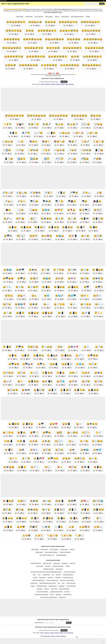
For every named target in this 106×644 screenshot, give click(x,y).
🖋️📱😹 (61, 193)
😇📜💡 (98, 313)
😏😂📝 (73, 373)
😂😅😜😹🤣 (35, 22)
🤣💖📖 (85, 501)
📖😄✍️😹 (64, 133)
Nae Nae (68, 566)
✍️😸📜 (39, 535)
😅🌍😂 (47, 278)
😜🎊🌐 (61, 381)
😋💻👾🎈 (73, 347)
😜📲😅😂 (14, 424)
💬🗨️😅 (86, 124)
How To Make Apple (71, 586)
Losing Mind (39, 589)
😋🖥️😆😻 (14, 364)
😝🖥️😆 (47, 433)
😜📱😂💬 (66, 390)
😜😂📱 (66, 424)
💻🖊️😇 (26, 133)
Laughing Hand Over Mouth (56, 592)
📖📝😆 (39, 133)
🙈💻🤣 (34, 501)
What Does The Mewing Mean (41, 595)
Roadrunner (50, 578)
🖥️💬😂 (34, 201)
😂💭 (33, 219)
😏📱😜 (61, 373)
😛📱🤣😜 (33, 381)
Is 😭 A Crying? (40, 566)
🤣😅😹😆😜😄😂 (36, 116)
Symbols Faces (34, 583)
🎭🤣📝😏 (33, 124)
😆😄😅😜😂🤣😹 (12, 48)
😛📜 (20, 381)
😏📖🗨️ (34, 373)
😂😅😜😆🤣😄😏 (16, 22)
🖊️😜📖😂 (21, 193)
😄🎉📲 (73, 236)
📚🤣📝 (73, 142)
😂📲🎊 (81, 227)
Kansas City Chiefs (47, 563)
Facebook (47, 84)
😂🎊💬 (98, 210)
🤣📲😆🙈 (48, 518)
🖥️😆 (85, 201)
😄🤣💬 (34, 278)
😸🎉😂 (33, 441)
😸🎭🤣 (46, 441)
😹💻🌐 (97, 450)
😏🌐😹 (80, 364)
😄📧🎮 (72, 270)
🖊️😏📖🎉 (8, 193)
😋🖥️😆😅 (93, 355)
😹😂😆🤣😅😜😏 (92, 56)
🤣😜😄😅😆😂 (79, 116)
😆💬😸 (7, 304)
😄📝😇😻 (59, 270)
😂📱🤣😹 (67, 227)
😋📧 (86, 347)
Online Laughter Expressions (77, 17)
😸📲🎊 (9, 450)
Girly (59, 583)
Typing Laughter (29, 17)
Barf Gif (52, 595)
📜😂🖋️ (85, 142)
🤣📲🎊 (35, 518)
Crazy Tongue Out (67, 595)
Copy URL (64, 82)
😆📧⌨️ (99, 304)
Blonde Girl (58, 575)
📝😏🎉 (46, 150)
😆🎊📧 (97, 296)
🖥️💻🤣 (47, 201)
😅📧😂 (20, 287)
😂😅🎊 (33, 236)
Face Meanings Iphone (68, 575)
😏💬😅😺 (8, 373)
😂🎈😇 (59, 210)
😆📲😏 (73, 313)
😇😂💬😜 (33, 347)
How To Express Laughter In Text (47, 555)
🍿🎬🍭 (20, 124)
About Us (53, 636)
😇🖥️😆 (20, 347)
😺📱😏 (22, 467)
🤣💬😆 (7, 510)
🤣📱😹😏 (21, 518)
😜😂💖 (54, 424)
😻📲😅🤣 (8, 501)
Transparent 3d (62, 597)
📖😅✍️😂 (8, 142)
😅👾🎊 (72, 278)
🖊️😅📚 (97, 159)
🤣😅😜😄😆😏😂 (14, 116)
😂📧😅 (59, 219)
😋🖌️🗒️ (79, 355)
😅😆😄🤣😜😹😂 (32, 39)
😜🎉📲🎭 (47, 381)
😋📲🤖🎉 (52, 355)
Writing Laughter (65, 17)
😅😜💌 (21, 296)
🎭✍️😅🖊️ (73, 124)
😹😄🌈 (66, 458)
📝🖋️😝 (20, 150)
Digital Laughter (20, 17)
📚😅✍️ (33, 142)
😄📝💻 (45, 270)
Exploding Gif (65, 563)
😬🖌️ (98, 433)
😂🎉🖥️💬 (85, 210)
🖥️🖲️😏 (72, 201)
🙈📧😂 (47, 501)
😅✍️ (34, 296)
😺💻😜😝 (9, 467)
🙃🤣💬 (21, 501)
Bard (63, 583)
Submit (69, 623)
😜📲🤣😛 (28, 424)
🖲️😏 (8, 210)
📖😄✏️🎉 (78, 133)
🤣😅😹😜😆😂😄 (58, 116)
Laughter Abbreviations (61, 555)
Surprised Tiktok (46, 575)
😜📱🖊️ (52, 390)
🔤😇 (47, 159)
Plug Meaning (57, 563)
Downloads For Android (49, 569)
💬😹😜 (98, 124)
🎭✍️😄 (59, 124)
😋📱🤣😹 (39, 355)
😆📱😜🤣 (47, 313)
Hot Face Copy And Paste (42, 592)
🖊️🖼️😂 (85, 159)
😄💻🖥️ (20, 270)
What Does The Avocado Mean (67, 580)
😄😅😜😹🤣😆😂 (91, 31)
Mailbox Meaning (53, 586)
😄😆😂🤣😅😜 (12, 39)
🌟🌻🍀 (8, 124)
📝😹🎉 (73, 150)
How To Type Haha (39, 17)
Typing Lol (57, 17)
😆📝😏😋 (59, 304)
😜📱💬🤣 (39, 390)
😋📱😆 (13, 355)
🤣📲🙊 (74, 518)
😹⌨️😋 (93, 458)
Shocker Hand (54, 589)
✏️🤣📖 (79, 535)
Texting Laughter (49, 17)
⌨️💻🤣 (46, 527)
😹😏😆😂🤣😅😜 (70, 65)
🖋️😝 (99, 193)
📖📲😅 (51, 133)
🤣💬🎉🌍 (98, 501)
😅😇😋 (9, 296)
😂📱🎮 (85, 219)
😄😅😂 (30, 31)
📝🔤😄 (7, 150)
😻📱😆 (98, 467)
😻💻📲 (85, 467)
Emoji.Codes (47, 636)
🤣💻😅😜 (33, 510)
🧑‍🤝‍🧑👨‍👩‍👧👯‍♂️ (33, 527)
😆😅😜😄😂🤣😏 (72, 48)
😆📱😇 (20, 313)
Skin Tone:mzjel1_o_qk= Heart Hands (49, 597)
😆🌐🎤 (59, 296)
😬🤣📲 (21, 441)
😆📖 (46, 304)
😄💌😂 (85, 236)
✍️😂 (71, 527)
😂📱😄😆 (26, 227)
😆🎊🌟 (85, 296)
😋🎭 (60, 347)
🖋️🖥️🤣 (74, 193)
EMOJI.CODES (3, 1)
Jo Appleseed (61, 586)
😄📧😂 (85, 270)
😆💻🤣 (33, 304)
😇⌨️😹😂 (47, 347)
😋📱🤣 (25, 355)
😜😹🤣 (75, 56)
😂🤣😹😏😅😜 (14, 31)
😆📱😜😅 (33, 313)
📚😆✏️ (46, 142)
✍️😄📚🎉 (85, 527)
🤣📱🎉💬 (59, 510)
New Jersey (48, 566)
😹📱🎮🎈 (39, 458)
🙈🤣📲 (59, 501)
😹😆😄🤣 (10, 65)
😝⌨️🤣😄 (73, 433)
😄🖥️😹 (21, 278)
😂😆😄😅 (50, 22)
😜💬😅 (98, 381)
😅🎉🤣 (59, 278)
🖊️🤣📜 (49, 193)
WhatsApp (71, 84)
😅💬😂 (85, 278)
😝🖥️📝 (34, 433)
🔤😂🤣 (34, 159)
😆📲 (61, 313)
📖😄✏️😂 (92, 133)
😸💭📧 (59, 441)
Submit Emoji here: (39, 623)
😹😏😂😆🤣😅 (49, 65)
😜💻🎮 (26, 390)
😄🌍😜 (60, 236)
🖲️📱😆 (97, 201)
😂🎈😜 (71, 210)
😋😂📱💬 (67, 364)
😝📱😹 (21, 433)
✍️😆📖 (98, 527)
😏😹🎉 (86, 373)
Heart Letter (72, 563)
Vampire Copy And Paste (58, 566)
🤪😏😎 (21, 527)
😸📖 (71, 441)
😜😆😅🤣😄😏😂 (36, 56)
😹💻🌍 (85, 450)
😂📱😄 (13, 227)
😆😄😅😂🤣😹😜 (93, 39)
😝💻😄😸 (92, 424)
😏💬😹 (21, 373)
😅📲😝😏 (73, 287)
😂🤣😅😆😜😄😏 (90, 22)
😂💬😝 (20, 219)
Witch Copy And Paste (36, 563)
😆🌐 (47, 296)
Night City (47, 589)
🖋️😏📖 (86, 193)
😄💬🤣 (98, 236)
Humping (35, 578)
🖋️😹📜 (21, 201)
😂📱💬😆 (98, 219)
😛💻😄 (98, 373)
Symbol (58, 636)
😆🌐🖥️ (72, 296)
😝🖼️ (59, 433)
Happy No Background (64, 589)
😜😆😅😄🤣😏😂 (14, 56)
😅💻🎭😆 (98, 278)
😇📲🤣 (7, 347)
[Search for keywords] (91, 4)
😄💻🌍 (8, 270)
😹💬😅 (47, 450)
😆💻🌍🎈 (20, 304)
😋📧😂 (99, 347)
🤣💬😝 (20, 510)
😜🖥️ (41, 424)
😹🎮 (21, 450)
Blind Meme (58, 595)
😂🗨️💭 (21, 236)
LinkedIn (53, 84)
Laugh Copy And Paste (68, 578)
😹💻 (72, 450)
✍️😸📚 (27, 535)
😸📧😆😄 (97, 441)
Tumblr (66, 84)
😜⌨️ (79, 424)
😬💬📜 (86, 433)
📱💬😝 (99, 150)
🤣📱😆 (85, 510)
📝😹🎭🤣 (86, 150)
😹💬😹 (59, 450)
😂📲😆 (93, 227)
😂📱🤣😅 (54, 227)
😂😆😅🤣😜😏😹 (68, 22)
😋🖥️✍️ (41, 364)
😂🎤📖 (8, 219)
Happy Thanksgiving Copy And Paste (48, 583)
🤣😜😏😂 (96, 116)
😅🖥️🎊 (99, 287)
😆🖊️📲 (86, 313)
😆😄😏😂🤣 (53, 48)
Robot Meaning (59, 569)
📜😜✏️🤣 (98, 142)
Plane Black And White (42, 586)
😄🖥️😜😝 (8, 278)
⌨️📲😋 (59, 527)
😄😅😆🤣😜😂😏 (47, 31)
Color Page (67, 592)
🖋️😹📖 (9, 201)
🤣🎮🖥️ (72, 501)
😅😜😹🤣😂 (74, 39)
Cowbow (33, 586)
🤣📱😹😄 (8, 518)
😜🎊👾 (73, 381)
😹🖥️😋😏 (53, 458)
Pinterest (58, 84)
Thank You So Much (71, 583)
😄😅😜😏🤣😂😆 (69, 31)
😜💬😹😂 (13, 390)
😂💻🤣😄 (46, 219)
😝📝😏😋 (8, 433)
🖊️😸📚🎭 (35, 193)
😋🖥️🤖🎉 (28, 364)
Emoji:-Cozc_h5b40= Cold (52, 580)
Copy (18, 26)
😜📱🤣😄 (93, 390)
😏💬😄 (93, 364)
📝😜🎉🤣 (59, 150)
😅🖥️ (86, 287)
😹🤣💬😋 (79, 458)
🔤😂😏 (21, 159)
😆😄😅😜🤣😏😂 (34, 48)
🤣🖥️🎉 (86, 518)
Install (34, 575)
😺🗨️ (47, 467)
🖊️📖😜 (72, 159)
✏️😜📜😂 (52, 535)
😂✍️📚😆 (47, 236)
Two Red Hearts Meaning (69, 572)
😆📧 (73, 304)
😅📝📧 (7, 287)
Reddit (62, 84)
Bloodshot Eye (42, 578)
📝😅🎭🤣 (33, 150)
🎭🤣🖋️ (47, 124)
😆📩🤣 (8, 313)
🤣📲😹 (61, 518)
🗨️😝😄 (33, 210)
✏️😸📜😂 (66, 535)
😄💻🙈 (33, 270)
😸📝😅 (84, 441)
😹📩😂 (26, 458)
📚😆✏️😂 (59, 142)
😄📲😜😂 (98, 270)
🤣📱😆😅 (98, 510)
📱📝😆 (9, 159)
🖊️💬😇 (59, 159)
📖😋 (21, 142)
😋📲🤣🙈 (66, 355)
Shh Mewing (58, 578)
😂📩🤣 (72, 219)
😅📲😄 (46, 287)
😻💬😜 (73, 467)
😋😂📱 (54, 364)
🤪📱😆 (8, 527)
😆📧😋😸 (86, 304)
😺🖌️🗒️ (35, 467)
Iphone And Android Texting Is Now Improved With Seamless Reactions (46, 572)
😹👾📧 (34, 450)
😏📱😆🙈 (47, 373)
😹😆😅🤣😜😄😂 (28, 65)
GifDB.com (63, 636)
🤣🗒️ (99, 518)
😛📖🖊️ (8, 381)
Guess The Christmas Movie (38, 580)
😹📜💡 (13, 458)
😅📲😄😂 (59, 287)
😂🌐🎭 (46, 210)
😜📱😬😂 (79, 390)
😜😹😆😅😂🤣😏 (58, 56)
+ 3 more (88, 17)
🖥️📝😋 (59, 201)
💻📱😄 (13, 133)
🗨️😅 (21, 210)
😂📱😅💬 (40, 227)
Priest (39, 575)
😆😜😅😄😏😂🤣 (94, 48)
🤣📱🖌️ (73, 510)
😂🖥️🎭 (8, 236)
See (53, 575)
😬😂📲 (8, 441)
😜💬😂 (86, 381)
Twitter (42, 84)
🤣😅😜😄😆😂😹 (92, 65)
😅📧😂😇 (33, 287)
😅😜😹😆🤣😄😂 (54, 39)
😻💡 (60, 467)
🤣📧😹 (46, 510)
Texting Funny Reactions (65, 552)
